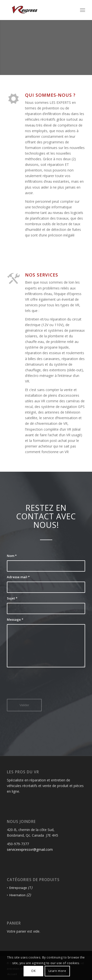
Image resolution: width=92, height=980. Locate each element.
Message (15, 619)
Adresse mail (18, 577)
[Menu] (83, 10)
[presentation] (44, 687)
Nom (12, 556)
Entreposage (18, 888)
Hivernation (17, 895)
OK (33, 971)
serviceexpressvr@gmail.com (30, 849)
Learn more (57, 971)
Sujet (12, 598)
